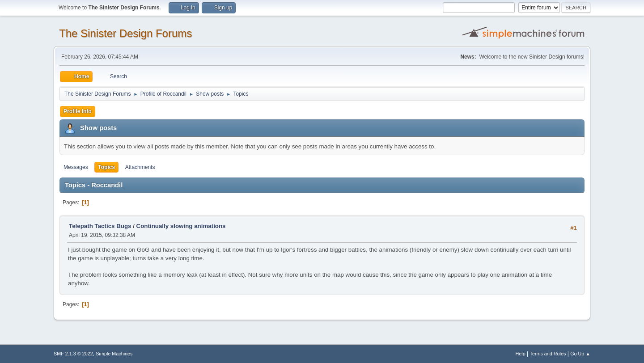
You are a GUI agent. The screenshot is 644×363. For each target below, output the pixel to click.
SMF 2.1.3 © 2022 (73, 354)
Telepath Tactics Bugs (100, 226)
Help (521, 354)
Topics (106, 167)
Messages (76, 167)
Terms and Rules (548, 354)
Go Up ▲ (580, 354)
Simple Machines (114, 354)
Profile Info (78, 111)
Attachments (140, 167)
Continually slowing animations (181, 226)
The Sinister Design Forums (125, 33)
